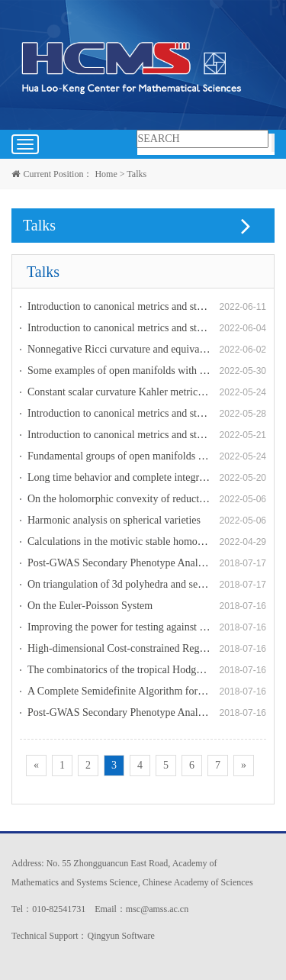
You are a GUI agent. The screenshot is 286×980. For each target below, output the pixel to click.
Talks (137, 174)
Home (106, 174)
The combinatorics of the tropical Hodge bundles (132, 670)
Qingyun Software (121, 936)
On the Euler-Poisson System (90, 606)
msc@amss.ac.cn (157, 909)
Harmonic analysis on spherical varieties (114, 520)
